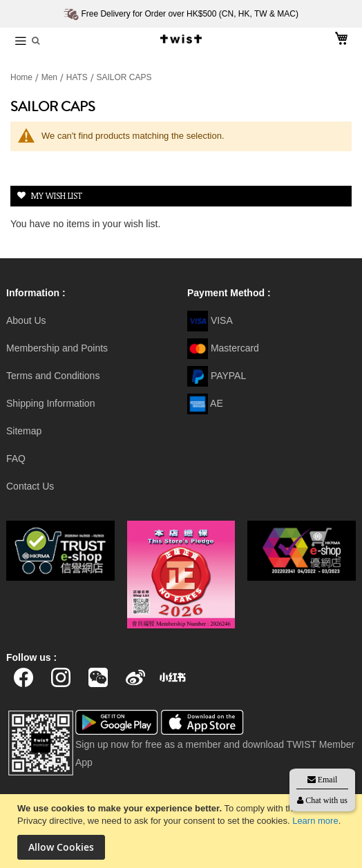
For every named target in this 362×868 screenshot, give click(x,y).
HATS (78, 77)
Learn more (315, 821)
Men (51, 77)
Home (22, 77)
